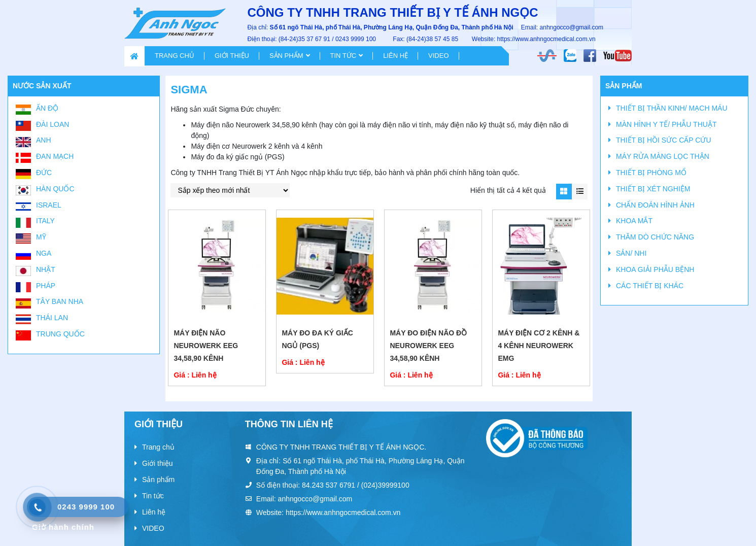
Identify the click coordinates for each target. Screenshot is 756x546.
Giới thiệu (232, 56)
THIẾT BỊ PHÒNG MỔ (651, 173)
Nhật (46, 269)
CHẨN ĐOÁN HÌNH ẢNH (655, 205)
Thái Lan (52, 318)
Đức (44, 173)
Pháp (46, 286)
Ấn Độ (47, 108)
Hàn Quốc (55, 189)
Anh (44, 140)
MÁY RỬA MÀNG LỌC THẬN (663, 156)
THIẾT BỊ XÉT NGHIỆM (653, 189)
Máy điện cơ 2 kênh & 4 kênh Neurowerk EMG (539, 346)
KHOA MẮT (634, 221)
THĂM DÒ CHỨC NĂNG (655, 237)
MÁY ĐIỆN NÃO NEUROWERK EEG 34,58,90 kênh (206, 346)
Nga (44, 253)
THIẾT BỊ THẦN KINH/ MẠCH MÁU (672, 108)
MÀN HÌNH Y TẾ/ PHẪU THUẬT (666, 124)
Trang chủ (175, 56)
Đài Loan (53, 124)
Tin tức (343, 56)
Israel (49, 205)
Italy (45, 221)
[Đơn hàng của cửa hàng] (230, 190)
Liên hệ (396, 56)
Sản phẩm (286, 56)
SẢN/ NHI (631, 253)
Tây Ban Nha (60, 301)
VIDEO (438, 56)
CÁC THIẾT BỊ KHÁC (650, 286)
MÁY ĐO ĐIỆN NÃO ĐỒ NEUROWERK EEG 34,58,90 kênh (428, 346)
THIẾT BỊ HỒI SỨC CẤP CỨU (664, 140)
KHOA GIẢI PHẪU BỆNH (655, 269)
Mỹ (41, 237)
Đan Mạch (55, 156)
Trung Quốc (60, 334)
